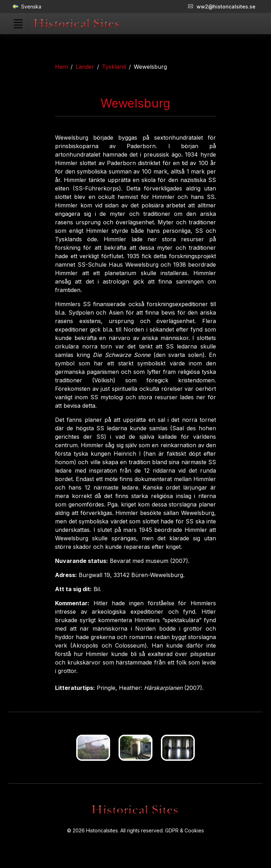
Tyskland (114, 67)
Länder (85, 67)
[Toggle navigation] (18, 24)
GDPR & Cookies (185, 830)
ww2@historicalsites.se (222, 7)
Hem (61, 67)
